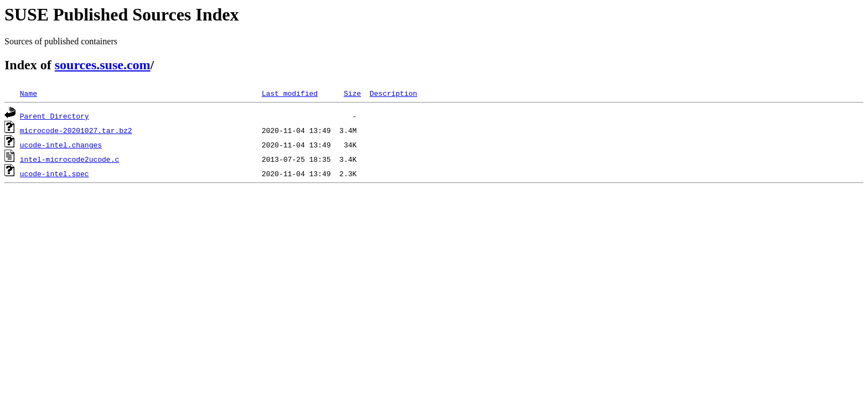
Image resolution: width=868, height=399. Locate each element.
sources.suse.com (103, 65)
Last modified (290, 93)
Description (394, 93)
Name (29, 93)
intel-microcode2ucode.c (69, 159)
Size (352, 93)
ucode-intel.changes (61, 145)
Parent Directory (55, 116)
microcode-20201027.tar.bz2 (76, 130)
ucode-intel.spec (55, 173)
